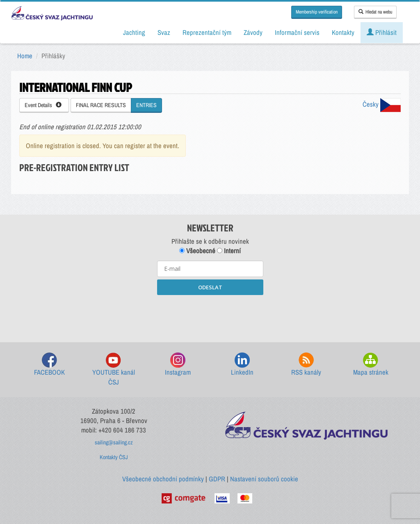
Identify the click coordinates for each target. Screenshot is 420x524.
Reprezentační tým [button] (207, 32)
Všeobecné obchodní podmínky (163, 479)
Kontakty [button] (343, 32)
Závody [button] (253, 32)
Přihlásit (382, 32)
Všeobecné (197, 251)
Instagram (178, 365)
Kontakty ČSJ (114, 457)
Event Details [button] (43, 105)
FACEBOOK (49, 365)
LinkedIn (242, 365)
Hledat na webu (375, 12)
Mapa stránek (371, 365)
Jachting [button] (134, 32)
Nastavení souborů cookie (264, 479)
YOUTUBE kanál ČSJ (114, 370)
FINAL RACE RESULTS (101, 105)
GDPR (217, 479)
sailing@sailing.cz (114, 442)
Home (25, 56)
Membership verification (317, 12)
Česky (382, 104)
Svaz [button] (164, 32)
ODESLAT (210, 287)
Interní (229, 251)
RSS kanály (306, 365)
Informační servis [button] (297, 32)
